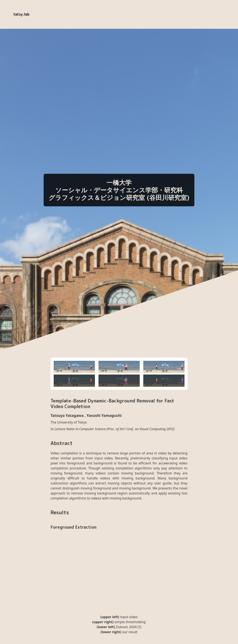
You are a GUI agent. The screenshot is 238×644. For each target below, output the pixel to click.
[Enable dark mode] (77, 14)
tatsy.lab (21, 14)
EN (90, 14)
